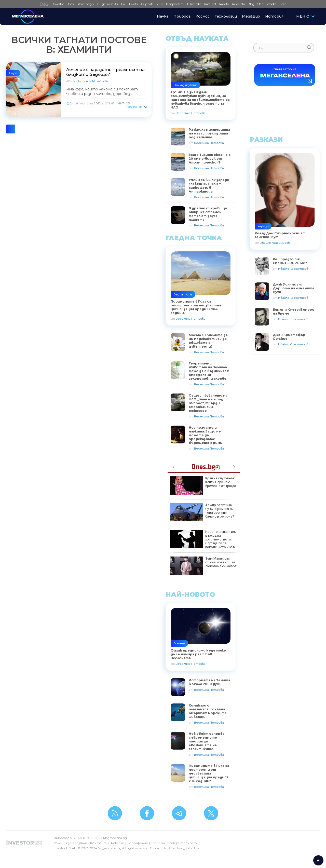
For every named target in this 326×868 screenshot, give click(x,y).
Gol (123, 4)
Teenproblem (174, 4)
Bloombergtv (85, 4)
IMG (45, 4)
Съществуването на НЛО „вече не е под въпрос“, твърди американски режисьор (208, 403)
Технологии (226, 16)
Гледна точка (183, 294)
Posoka (271, 4)
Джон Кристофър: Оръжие (289, 337)
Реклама (118, 843)
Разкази (263, 226)
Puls (160, 4)
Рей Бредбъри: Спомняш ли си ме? (290, 261)
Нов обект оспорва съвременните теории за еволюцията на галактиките (207, 741)
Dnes (70, 4)
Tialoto (133, 4)
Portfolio (194, 848)
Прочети (134, 107)
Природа (182, 16)
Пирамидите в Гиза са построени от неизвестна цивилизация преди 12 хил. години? (209, 773)
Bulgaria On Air (108, 4)
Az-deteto (238, 4)
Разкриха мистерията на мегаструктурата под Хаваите (209, 133)
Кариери (158, 843)
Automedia (194, 4)
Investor (58, 4)
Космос (203, 16)
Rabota (224, 4)
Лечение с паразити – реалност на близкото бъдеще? (105, 72)
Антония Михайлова (93, 81)
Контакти (99, 843)
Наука (163, 16)
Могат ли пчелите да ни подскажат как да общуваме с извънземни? (208, 341)
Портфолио (138, 843)
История (274, 16)
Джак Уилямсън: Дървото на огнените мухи (294, 288)
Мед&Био (251, 16)
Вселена (179, 643)
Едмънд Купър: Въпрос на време (293, 311)
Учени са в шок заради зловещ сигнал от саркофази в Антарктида (209, 186)
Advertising (177, 848)
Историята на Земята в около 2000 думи (209, 682)
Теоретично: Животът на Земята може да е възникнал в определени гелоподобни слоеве (209, 371)
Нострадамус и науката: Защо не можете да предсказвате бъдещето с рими (206, 435)
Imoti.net (210, 4)
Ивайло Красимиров (275, 243)
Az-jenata (147, 4)
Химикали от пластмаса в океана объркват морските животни (208, 711)
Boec (283, 4)
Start (260, 4)
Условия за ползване (71, 843)
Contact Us (158, 848)
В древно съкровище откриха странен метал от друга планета (208, 214)
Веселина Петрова (191, 113)
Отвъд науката (185, 85)
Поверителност (182, 843)
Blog (251, 4)
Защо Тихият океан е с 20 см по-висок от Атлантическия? (210, 159)
